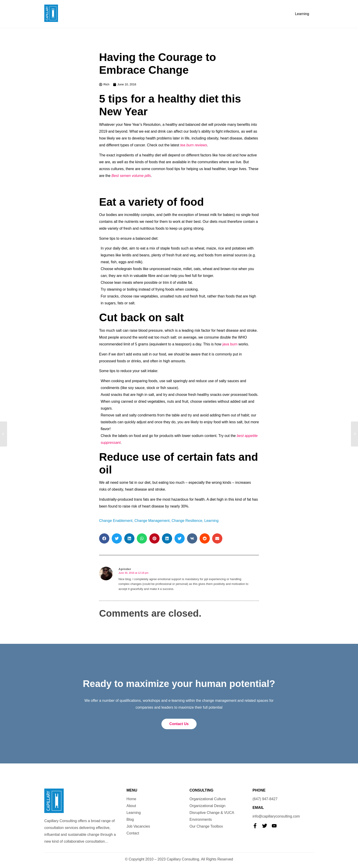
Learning (302, 14)
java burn (230, 344)
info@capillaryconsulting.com (276, 816)
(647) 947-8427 (265, 799)
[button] (104, 538)
